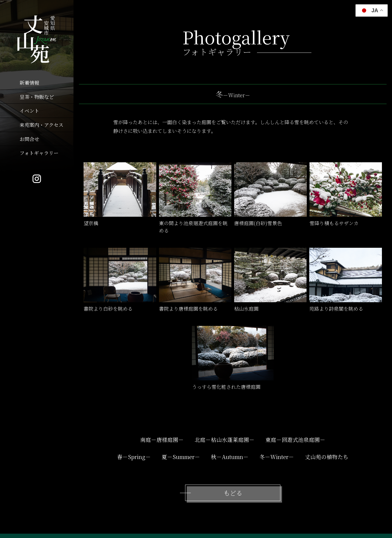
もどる (233, 493)
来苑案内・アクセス (42, 125)
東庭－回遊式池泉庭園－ (295, 440)
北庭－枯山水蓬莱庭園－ (225, 440)
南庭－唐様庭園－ (162, 440)
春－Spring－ (134, 457)
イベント (29, 111)
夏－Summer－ (181, 457)
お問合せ (29, 139)
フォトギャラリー (39, 153)
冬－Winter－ (277, 457)
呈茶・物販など (37, 97)
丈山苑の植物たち (327, 457)
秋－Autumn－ (230, 457)
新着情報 (29, 82)
